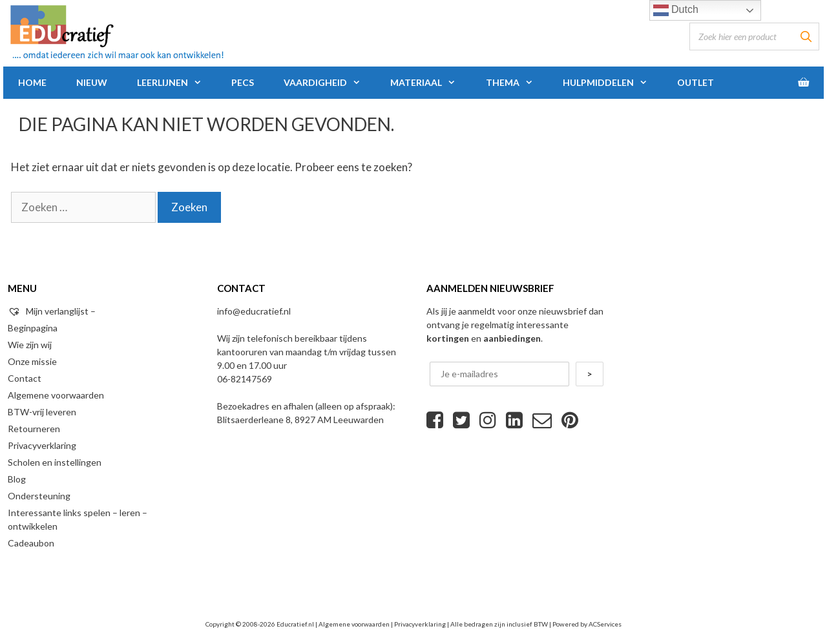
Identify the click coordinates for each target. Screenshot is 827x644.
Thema (517, 83)
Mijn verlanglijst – (52, 311)
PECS (243, 82)
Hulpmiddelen (612, 83)
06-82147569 (245, 379)
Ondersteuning (39, 496)
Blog (17, 479)
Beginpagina (33, 328)
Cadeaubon (31, 543)
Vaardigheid (330, 83)
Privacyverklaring (42, 445)
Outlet (696, 82)
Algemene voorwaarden (56, 395)
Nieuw (92, 82)
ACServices (605, 624)
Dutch (676, 10)
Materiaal (430, 83)
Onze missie (32, 361)
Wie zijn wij (30, 345)
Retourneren (34, 429)
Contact (25, 378)
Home (32, 82)
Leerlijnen (177, 83)
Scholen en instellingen (55, 462)
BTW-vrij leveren (42, 412)
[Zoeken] (806, 36)
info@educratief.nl (254, 311)
